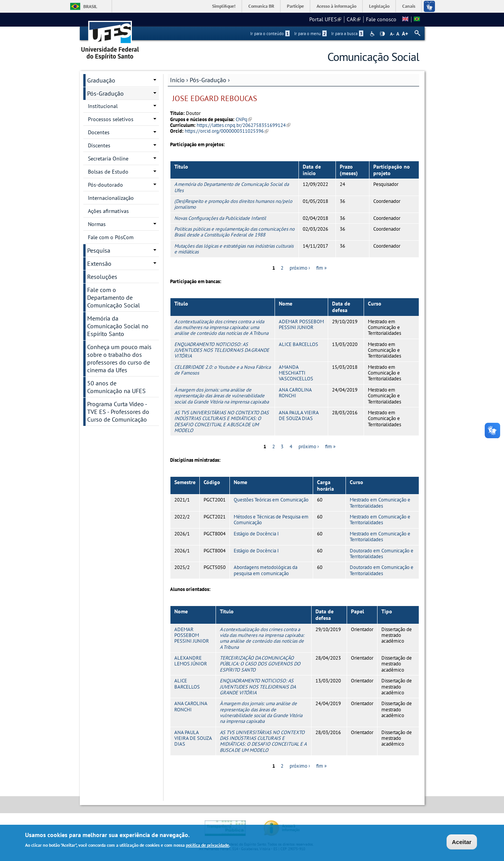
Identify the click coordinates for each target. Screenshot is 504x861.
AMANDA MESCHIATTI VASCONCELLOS (296, 373)
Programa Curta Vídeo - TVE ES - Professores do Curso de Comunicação (118, 412)
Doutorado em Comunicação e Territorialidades (382, 554)
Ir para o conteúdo (270, 34)
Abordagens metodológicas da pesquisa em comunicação (265, 570)
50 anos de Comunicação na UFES (116, 387)
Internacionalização (111, 198)
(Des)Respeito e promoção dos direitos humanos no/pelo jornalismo (233, 204)
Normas (97, 224)
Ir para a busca (347, 34)
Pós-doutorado (105, 185)
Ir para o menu (310, 34)
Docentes (99, 132)
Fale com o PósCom (111, 237)
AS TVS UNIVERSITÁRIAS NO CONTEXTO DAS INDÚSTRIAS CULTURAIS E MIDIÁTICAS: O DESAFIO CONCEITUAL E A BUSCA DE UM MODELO (222, 421)
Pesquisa (99, 250)
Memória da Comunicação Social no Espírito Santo (118, 326)
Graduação (101, 80)
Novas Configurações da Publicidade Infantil (220, 218)
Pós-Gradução (208, 80)
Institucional (103, 106)
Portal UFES (325, 19)
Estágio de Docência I (256, 534)
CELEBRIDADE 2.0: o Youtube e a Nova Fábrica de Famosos (223, 370)
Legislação (379, 6)
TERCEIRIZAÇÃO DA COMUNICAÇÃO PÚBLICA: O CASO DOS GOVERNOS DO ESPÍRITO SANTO (260, 664)
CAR (354, 19)
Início (177, 80)
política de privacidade (207, 846)
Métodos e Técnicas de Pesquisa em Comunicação (271, 520)
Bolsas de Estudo (108, 172)
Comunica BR (261, 6)
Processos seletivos (111, 119)
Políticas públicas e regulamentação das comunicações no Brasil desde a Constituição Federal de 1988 (234, 232)
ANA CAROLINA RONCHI (295, 393)
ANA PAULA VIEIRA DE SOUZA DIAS (299, 415)
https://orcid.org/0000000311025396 (227, 131)
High (382, 34)
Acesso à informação (336, 6)
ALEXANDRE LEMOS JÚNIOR (191, 661)
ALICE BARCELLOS (298, 344)
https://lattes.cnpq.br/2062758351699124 (244, 125)
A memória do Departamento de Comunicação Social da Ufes (232, 187)
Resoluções (102, 277)
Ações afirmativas (108, 211)
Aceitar (462, 842)
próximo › (300, 268)
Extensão (99, 263)
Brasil (90, 6)
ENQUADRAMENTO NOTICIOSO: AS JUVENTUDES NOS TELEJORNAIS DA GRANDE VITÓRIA (222, 350)
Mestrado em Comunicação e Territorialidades (380, 503)
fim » (321, 268)
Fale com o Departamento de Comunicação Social (114, 297)
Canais (409, 6)
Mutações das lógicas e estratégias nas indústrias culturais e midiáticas (234, 249)
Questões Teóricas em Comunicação (271, 500)
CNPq (244, 119)
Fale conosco (381, 19)
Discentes (99, 145)
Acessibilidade (373, 34)
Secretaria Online (108, 159)
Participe (295, 6)
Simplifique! (224, 6)
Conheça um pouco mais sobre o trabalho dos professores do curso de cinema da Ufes (119, 358)
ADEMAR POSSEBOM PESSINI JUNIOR (301, 324)
